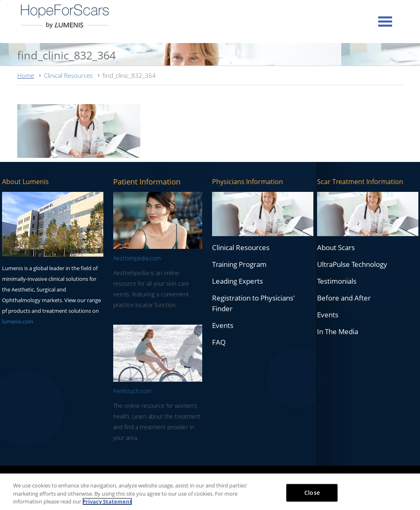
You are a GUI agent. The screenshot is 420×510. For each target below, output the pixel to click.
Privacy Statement (107, 501)
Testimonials (337, 281)
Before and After (344, 298)
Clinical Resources (68, 75)
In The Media (338, 331)
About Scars (336, 247)
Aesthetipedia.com (137, 258)
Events (223, 325)
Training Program (239, 264)
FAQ (219, 342)
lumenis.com (18, 321)
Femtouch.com (132, 391)
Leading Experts (237, 281)
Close (312, 492)
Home (26, 75)
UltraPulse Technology (352, 264)
